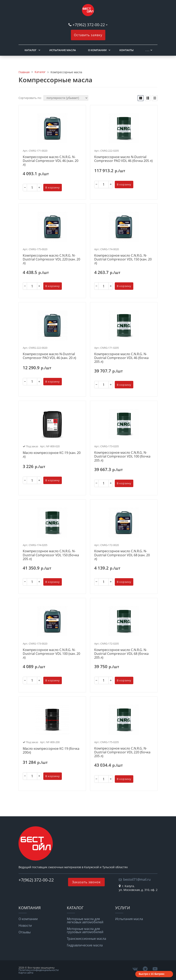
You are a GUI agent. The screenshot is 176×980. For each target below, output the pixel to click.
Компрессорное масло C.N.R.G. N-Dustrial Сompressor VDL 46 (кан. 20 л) (51, 161)
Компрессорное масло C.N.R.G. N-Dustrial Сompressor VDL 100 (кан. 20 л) (51, 654)
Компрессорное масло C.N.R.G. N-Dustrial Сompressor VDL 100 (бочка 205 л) (122, 457)
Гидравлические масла (85, 945)
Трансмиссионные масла (86, 939)
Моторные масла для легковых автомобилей (85, 920)
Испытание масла (63, 50)
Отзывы (25, 932)
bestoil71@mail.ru (137, 879)
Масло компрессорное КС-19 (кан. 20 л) (52, 455)
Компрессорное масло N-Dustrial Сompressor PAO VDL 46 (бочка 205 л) (123, 159)
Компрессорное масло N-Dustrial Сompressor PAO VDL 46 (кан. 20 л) (49, 356)
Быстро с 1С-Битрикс (152, 974)
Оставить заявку (88, 35)
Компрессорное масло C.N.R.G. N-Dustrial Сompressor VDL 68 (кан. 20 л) (122, 555)
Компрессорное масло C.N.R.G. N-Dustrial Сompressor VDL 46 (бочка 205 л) (121, 358)
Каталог (31, 50)
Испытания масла (129, 919)
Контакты (126, 50)
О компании (97, 50)
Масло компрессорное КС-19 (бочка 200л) (51, 751)
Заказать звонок (86, 882)
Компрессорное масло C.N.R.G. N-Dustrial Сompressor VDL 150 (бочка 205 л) (51, 555)
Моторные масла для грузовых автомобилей (85, 930)
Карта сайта (26, 973)
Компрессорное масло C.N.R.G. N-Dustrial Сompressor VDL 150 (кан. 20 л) (123, 259)
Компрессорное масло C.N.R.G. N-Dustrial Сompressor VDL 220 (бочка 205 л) (122, 752)
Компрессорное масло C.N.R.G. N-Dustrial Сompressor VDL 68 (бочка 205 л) (121, 654)
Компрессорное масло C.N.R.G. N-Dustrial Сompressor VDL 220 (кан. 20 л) (51, 259)
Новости (25, 925)
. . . (147, 50)
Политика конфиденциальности (39, 970)
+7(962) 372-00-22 (89, 25)
